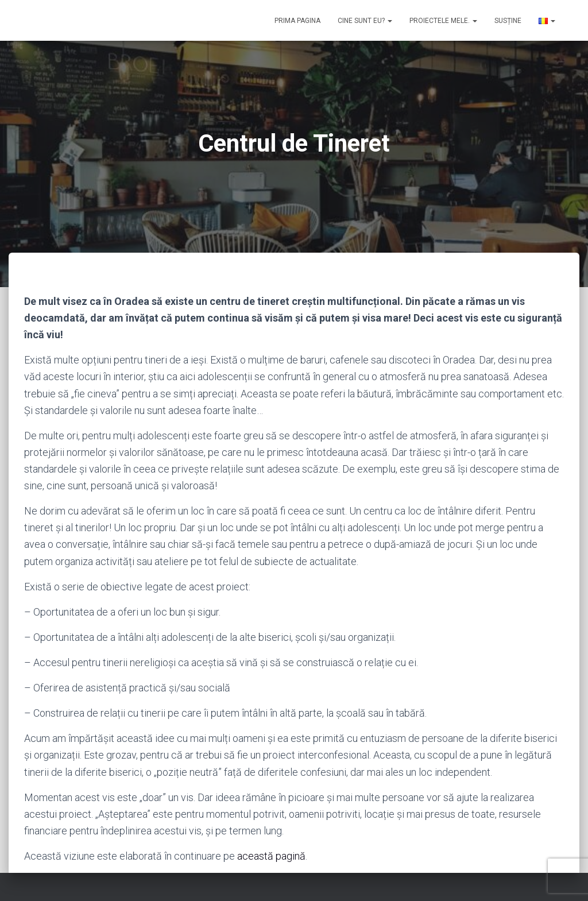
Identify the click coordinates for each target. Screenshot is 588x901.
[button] (389, 21)
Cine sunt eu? (365, 21)
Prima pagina (297, 21)
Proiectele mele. (443, 21)
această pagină (271, 856)
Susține (508, 21)
